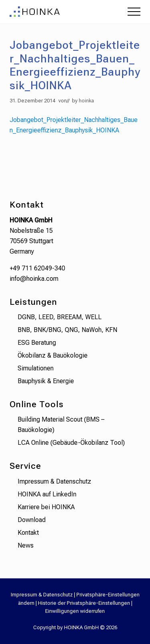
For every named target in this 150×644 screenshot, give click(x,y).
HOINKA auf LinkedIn (47, 494)
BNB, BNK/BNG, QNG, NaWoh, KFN (67, 330)
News (26, 545)
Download (32, 520)
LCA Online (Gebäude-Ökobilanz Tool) (71, 443)
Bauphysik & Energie (46, 381)
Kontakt (28, 533)
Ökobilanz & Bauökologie (53, 355)
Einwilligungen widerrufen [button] (75, 611)
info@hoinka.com (34, 279)
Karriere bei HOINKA (46, 507)
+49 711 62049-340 (37, 268)
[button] (134, 12)
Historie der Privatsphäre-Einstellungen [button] (84, 603)
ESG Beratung (37, 343)
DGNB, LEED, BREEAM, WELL (60, 317)
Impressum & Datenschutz (54, 481)
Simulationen (36, 368)
